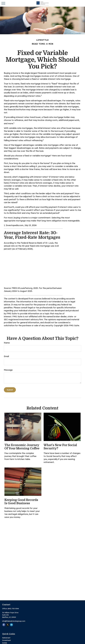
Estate (5, 643)
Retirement (6, 638)
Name (7, 343)
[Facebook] (4, 625)
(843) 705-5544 (13, 609)
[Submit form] (10, 390)
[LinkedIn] (11, 625)
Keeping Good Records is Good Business (21, 502)
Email (6, 356)
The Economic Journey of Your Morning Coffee (22, 447)
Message (8, 370)
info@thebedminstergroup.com (14, 621)
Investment (6, 640)
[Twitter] (8, 625)
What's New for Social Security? (60, 447)
